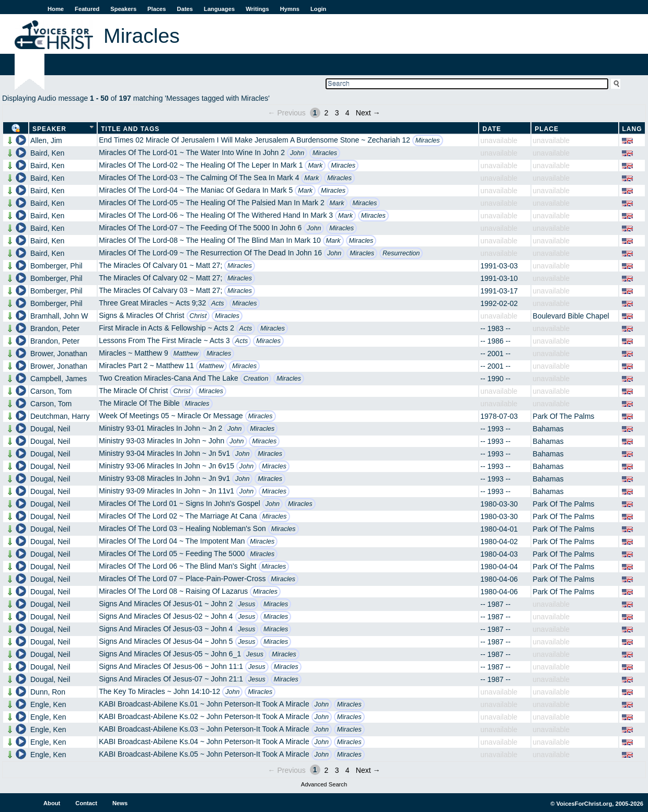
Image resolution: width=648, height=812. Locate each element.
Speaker (49, 129)
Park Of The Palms (563, 416)
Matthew (186, 354)
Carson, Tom (51, 391)
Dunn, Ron (48, 692)
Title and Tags (130, 129)
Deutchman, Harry (60, 416)
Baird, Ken (47, 153)
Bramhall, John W (59, 316)
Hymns (290, 9)
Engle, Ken (48, 704)
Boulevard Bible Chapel (571, 316)
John (297, 153)
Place (547, 129)
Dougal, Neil (50, 429)
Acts (218, 303)
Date (492, 129)
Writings (257, 9)
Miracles (428, 140)
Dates (185, 9)
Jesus (247, 604)
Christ (198, 316)
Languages (219, 9)
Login (318, 9)
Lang (632, 129)
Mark (315, 166)
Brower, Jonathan (59, 354)
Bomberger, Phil (56, 266)
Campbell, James (59, 379)
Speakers (123, 9)
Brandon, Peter (55, 328)
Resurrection (401, 253)
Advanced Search (324, 784)
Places (157, 9)
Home (56, 9)
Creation (256, 379)
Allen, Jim (46, 140)
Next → (368, 113)
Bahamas (548, 429)
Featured (87, 9)
